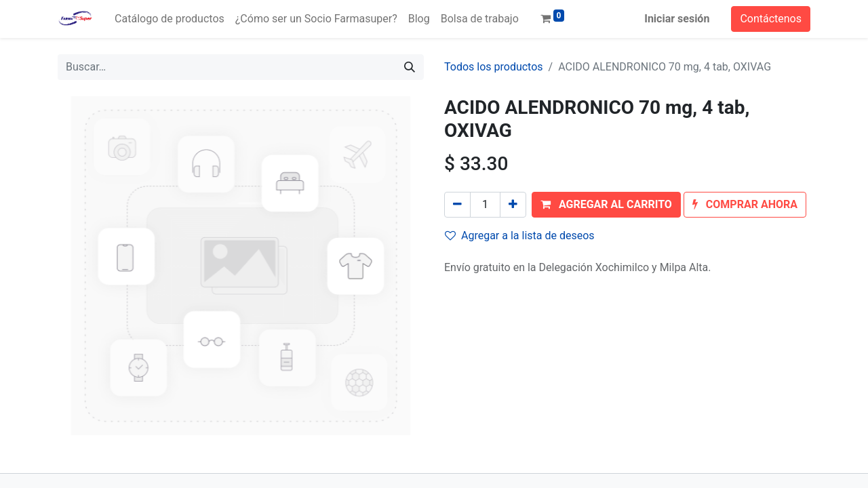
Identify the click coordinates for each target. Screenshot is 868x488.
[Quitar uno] (457, 205)
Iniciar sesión (677, 19)
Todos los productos (494, 67)
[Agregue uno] (513, 205)
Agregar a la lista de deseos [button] (520, 236)
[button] (606, 205)
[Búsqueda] (410, 67)
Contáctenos (771, 19)
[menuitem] (170, 19)
